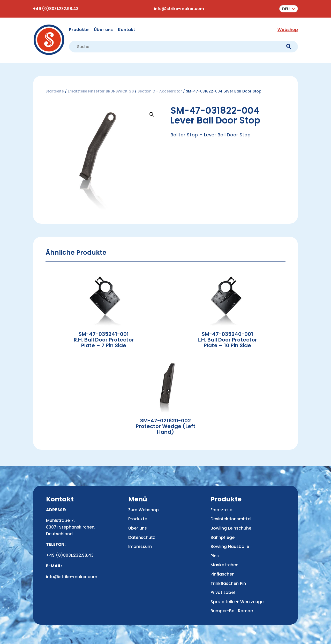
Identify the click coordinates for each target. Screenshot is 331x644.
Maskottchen (224, 565)
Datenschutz (142, 537)
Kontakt (126, 30)
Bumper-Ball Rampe (232, 611)
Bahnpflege (223, 537)
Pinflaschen (223, 574)
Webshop (288, 30)
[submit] (289, 47)
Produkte (79, 30)
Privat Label (223, 592)
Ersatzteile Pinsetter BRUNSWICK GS (101, 91)
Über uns (103, 30)
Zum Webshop (144, 510)
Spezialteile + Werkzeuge (237, 602)
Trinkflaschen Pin (228, 583)
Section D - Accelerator (160, 91)
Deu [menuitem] (286, 9)
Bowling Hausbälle (230, 546)
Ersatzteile (221, 510)
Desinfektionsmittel (231, 519)
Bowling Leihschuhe (231, 528)
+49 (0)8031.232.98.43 (56, 9)
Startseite (55, 91)
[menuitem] (289, 9)
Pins (215, 556)
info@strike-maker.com (179, 9)
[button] (152, 114)
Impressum (140, 546)
